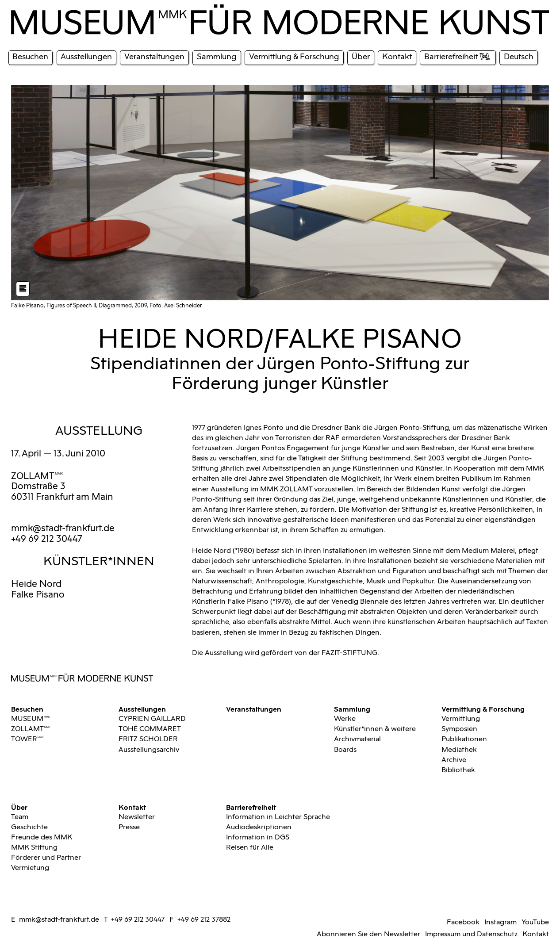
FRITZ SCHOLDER (148, 739)
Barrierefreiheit (251, 807)
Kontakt (132, 807)
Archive (454, 760)
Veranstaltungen (254, 709)
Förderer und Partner (46, 858)
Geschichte (29, 827)
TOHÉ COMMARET (150, 729)
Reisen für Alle (250, 847)
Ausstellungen (142, 709)
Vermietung (30, 868)
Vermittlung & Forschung (483, 709)
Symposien (459, 729)
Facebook (463, 922)
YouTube (535, 922)
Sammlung (352, 709)
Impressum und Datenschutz (471, 934)
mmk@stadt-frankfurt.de (63, 529)
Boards (345, 750)
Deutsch (519, 57)
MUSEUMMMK (31, 719)
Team (20, 817)
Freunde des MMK (42, 837)
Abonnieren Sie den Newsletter (368, 934)
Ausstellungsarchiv (149, 750)
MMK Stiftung (34, 847)
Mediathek (459, 750)
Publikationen (464, 739)
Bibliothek (458, 770)
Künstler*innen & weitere (375, 729)
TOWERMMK (27, 739)
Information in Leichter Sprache (278, 817)
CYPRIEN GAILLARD (152, 719)
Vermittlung (461, 719)
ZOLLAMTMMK (37, 476)
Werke (345, 719)
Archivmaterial (357, 739)
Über (19, 807)
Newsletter (137, 817)
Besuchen (27, 709)
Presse (129, 827)
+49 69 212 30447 (138, 919)
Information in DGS (258, 837)
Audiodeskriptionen (259, 827)
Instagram (501, 922)
